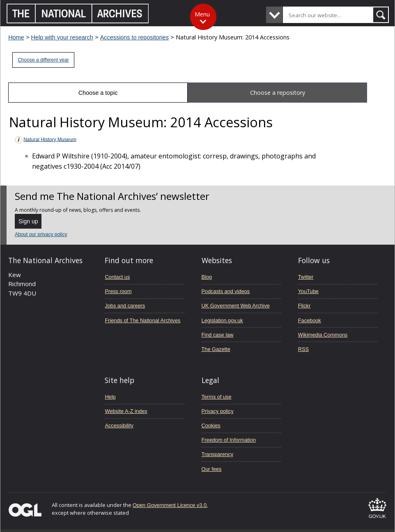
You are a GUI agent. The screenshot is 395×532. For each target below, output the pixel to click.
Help (110, 397)
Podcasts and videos (226, 291)
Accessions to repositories (134, 37)
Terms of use (217, 397)
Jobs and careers (125, 306)
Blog (207, 277)
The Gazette (216, 349)
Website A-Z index (126, 411)
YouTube (308, 291)
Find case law (218, 335)
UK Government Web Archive (236, 306)
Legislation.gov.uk (222, 320)
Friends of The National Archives (142, 320)
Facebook (310, 320)
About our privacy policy (41, 234)
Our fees (212, 469)
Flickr (304, 306)
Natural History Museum (45, 140)
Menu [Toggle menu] (202, 14)
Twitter (306, 277)
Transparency (217, 454)
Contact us (117, 277)
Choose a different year (43, 60)
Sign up (28, 221)
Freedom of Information (229, 440)
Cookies (211, 425)
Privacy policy (218, 411)
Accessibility (119, 425)
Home (16, 37)
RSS (303, 349)
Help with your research (62, 37)
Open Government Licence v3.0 (170, 505)
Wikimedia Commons (323, 335)
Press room (118, 291)
